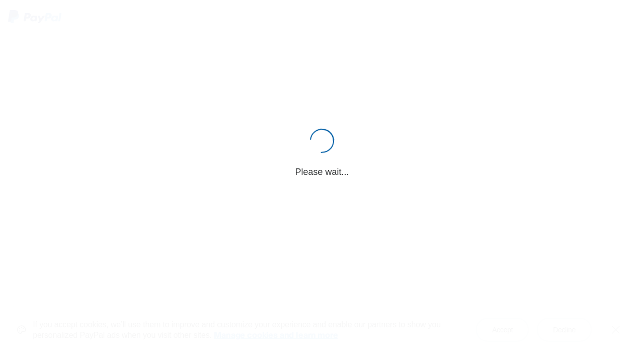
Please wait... (322, 172)
